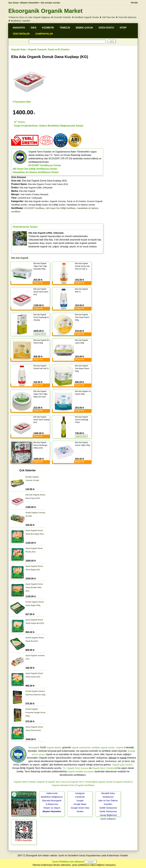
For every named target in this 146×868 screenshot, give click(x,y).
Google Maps (80, 804)
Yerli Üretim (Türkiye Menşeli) (34, 194)
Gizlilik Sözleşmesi (108, 808)
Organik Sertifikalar (85, 785)
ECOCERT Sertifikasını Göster (45, 165)
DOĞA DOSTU (106, 28)
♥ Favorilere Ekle (22, 102)
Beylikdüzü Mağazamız (52, 797)
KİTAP (123, 28)
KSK (72, 785)
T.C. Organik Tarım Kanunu (75, 768)
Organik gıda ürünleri (122, 765)
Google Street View (80, 808)
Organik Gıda (18, 50)
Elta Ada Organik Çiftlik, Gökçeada (36, 188)
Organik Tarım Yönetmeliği (105, 768)
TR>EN (134, 3)
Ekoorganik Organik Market (45, 11)
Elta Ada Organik (27, 191)
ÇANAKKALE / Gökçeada (30, 198)
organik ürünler (108, 747)
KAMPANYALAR (44, 34)
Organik (120, 747)
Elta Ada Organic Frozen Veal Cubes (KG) (48, 184)
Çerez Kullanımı (108, 819)
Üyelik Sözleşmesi (108, 811)
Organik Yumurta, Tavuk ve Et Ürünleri (49, 50)
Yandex (80, 811)
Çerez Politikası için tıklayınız (68, 862)
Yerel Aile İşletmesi (127, 17)
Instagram (80, 793)
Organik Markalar (60, 785)
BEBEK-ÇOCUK (84, 28)
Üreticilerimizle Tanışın (25, 227)
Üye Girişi (13, 3)
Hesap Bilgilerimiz (108, 815)
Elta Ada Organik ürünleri (37, 201)
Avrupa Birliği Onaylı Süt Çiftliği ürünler (47, 205)
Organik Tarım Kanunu (58, 782)
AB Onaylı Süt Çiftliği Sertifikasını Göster (35, 169)
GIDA (34, 28)
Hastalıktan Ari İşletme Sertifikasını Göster (36, 172)
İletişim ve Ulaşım (52, 808)
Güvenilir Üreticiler (63, 17)
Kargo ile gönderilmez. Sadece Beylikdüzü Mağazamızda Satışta (49, 126)
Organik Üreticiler (123, 782)
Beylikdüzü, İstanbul (20, 21)
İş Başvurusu (52, 804)
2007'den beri (109, 17)
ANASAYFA (19, 28)
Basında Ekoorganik (52, 800)
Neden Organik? (38, 782)
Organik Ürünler (105, 782)
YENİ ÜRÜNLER (21, 34)
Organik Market (54, 747)
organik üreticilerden (81, 747)
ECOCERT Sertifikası (35, 208)
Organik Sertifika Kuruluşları (81, 771)
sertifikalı (96, 747)
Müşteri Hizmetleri (52, 811)
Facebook (80, 797)
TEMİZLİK (65, 28)
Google (80, 800)
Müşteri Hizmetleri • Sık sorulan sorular (40, 3)
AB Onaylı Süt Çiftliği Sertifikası (61, 208)
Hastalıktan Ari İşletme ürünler (81, 205)
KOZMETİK (48, 28)
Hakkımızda (52, 793)
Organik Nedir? (21, 782)
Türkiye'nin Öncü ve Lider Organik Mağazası (29, 17)
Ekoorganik (34, 747)
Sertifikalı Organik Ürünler (87, 17)
